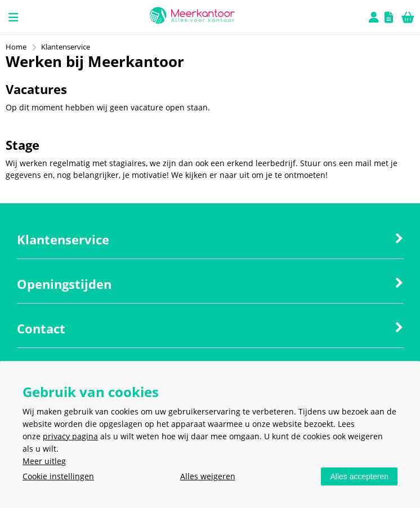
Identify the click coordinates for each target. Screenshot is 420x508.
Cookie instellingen (58, 476)
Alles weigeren (208, 476)
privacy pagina (70, 436)
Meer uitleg (44, 461)
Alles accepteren (359, 476)
